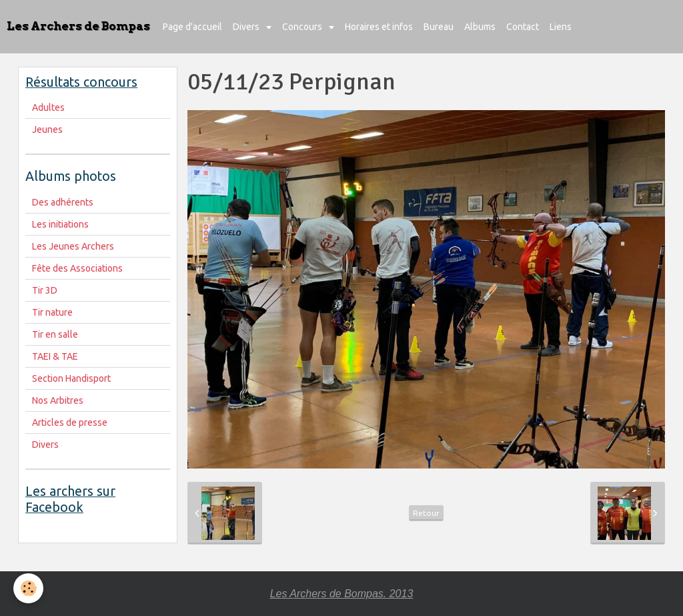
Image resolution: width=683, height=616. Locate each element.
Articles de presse (70, 422)
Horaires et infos (379, 27)
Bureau (439, 27)
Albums (480, 27)
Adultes (48, 107)
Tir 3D (45, 290)
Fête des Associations (77, 268)
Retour (426, 513)
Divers (247, 27)
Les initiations (60, 224)
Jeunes (47, 129)
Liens (561, 27)
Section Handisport (71, 378)
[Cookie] (28, 588)
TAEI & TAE (55, 356)
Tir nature (52, 312)
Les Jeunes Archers (73, 246)
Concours (303, 27)
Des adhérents (63, 202)
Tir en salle (55, 334)
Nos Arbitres (58, 400)
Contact (523, 27)
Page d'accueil (192, 27)
